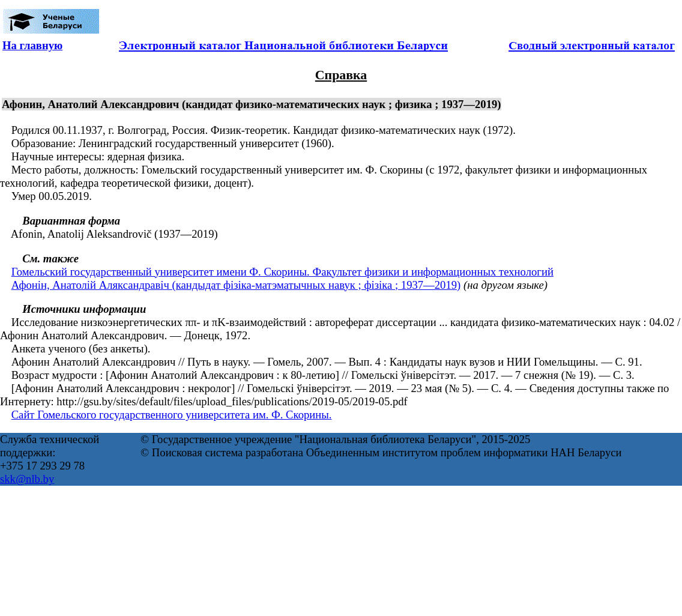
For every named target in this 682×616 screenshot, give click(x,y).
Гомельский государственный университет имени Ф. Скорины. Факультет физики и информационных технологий (282, 272)
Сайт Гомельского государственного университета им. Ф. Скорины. (172, 415)
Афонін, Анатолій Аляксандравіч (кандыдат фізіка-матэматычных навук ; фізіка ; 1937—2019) (236, 285)
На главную (32, 45)
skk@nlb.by (27, 479)
